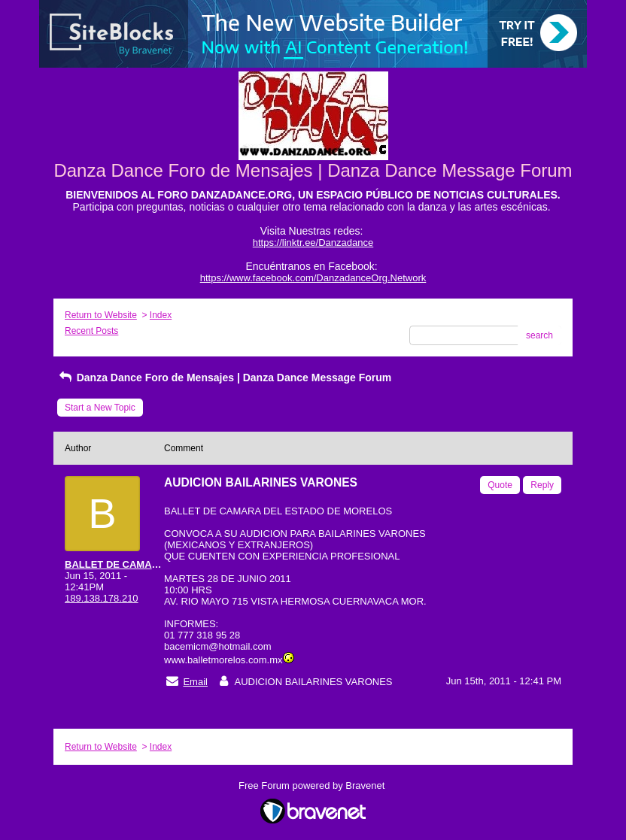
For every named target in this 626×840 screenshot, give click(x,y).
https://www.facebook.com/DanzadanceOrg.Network (313, 278)
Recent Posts (91, 331)
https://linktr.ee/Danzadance (313, 243)
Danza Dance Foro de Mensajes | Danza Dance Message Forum (224, 378)
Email (195, 682)
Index (161, 315)
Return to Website (101, 315)
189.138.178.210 (102, 598)
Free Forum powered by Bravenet (313, 785)
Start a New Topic (100, 408)
